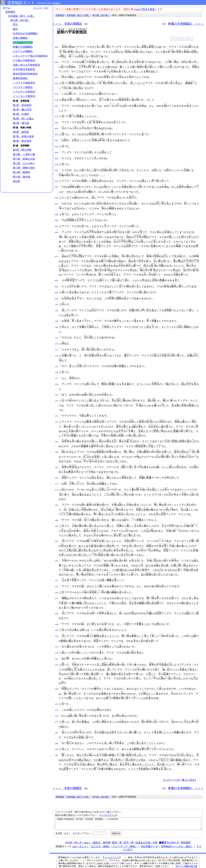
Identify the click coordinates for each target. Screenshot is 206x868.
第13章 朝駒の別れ (24, 171)
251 (57, 645)
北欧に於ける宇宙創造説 (26, 68)
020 (57, 99)
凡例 (155, 829)
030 (57, 132)
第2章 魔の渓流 (22, 113)
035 (57, 149)
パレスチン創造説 (23, 91)
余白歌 (17, 185)
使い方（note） (83, 829)
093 (57, 281)
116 (57, 335)
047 (57, 183)
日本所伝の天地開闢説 (25, 34)
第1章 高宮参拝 (22, 108)
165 (57, 457)
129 (57, 375)
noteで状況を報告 (145, 9)
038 (57, 161)
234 (57, 601)
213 (57, 549)
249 (57, 639)
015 (57, 83)
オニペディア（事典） (125, 833)
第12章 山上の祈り (24, 167)
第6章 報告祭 (21, 135)
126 (57, 363)
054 (57, 199)
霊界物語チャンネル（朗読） (177, 833)
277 (57, 707)
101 (57, 298)
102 (57, 303)
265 (57, 675)
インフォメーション (181, 39)
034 (57, 144)
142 (57, 405)
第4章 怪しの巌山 (23, 122)
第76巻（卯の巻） (20, 20)
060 (57, 210)
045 (57, 177)
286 (57, 728)
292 (57, 740)
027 (57, 115)
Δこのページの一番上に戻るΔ (179, 764)
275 (57, 701)
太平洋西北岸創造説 (24, 73)
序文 (15, 25)
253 (57, 651)
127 (57, 369)
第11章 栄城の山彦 (24, 162)
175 (57, 479)
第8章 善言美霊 (22, 144)
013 (57, 77)
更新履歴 (186, 829)
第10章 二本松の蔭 (24, 158)
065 (57, 227)
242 (57, 623)
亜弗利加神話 (20, 82)
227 (57, 586)
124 (57, 358)
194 (57, 514)
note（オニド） (81, 833)
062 (57, 215)
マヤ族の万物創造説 (24, 64)
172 (57, 473)
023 (57, 105)
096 (57, 286)
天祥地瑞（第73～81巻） (22, 16)
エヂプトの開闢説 (23, 52)
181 (57, 494)
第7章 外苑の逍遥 (23, 140)
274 (57, 696)
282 (57, 718)
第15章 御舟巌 (22, 180)
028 (57, 121)
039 (57, 166)
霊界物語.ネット (21, 3)
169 (57, 467)
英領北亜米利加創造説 (25, 77)
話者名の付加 (143, 829)
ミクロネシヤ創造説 (24, 95)
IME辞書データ (149, 833)
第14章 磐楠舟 (22, 176)
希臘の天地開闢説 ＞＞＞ (186, 24)
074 (57, 251)
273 (57, 690)
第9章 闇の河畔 (22, 153)
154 (57, 431)
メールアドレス (108, 800)
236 (57, 612)
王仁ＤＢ (34, 8)
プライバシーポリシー (158, 859)
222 (57, 575)
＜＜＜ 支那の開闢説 (67, 24)
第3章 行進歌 (21, 118)
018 (57, 93)
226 (57, 580)
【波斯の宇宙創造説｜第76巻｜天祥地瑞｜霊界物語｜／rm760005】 (128, 809)
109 (57, 320)
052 (57, 193)
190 (57, 509)
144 (57, 411)
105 (57, 314)
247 (57, 634)
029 (57, 126)
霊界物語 (10, 12)
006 (57, 62)
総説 (15, 29)
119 (57, 347)
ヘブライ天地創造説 (24, 86)
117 (57, 341)
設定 (43, 8)
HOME (69, 829)
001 (57, 47)
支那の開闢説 (20, 38)
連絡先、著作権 (102, 829)
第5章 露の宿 (21, 126)
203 (57, 530)
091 (57, 275)
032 (57, 138)
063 (57, 221)
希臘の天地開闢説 (23, 47)
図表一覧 (117, 829)
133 (57, 385)
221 (57, 569)
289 (57, 734)
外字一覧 (129, 829)
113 (57, 330)
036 (57, 155)
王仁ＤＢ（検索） (101, 833)
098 (57, 292)
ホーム (7, 8)
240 (57, 617)
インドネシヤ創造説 (24, 99)
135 (57, 390)
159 (57, 441)
